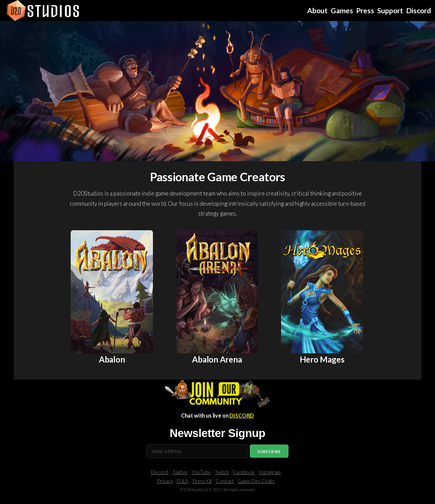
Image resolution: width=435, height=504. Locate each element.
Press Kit (202, 481)
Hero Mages (322, 359)
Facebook (244, 472)
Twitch (222, 472)
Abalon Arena (217, 359)
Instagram (270, 472)
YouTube (201, 472)
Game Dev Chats (256, 481)
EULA (182, 481)
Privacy (165, 481)
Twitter (180, 472)
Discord (160, 472)
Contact (225, 481)
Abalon (112, 359)
